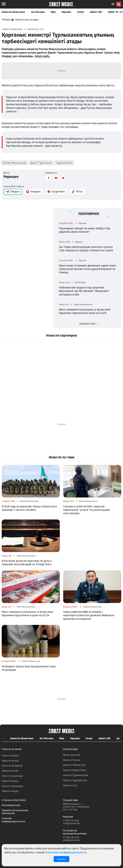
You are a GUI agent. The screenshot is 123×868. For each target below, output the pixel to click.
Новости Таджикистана (75, 780)
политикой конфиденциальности (66, 852)
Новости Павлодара (12, 786)
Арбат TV (115, 12)
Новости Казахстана (13, 12)
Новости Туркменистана (76, 775)
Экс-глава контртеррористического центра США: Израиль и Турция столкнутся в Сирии (86, 249)
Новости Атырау (10, 791)
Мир (53, 12)
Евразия (66, 12)
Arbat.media (42, 56)
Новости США (70, 786)
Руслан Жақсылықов (14, 163)
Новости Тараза (10, 781)
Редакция (11, 177)
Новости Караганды (12, 776)
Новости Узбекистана (74, 765)
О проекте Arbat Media (14, 800)
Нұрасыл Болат (64, 163)
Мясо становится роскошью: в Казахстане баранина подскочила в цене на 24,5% (85, 311)
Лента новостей (71, 755)
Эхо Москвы (38, 12)
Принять (61, 859)
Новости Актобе (10, 771)
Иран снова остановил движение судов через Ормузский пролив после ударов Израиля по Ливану (87, 269)
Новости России (71, 760)
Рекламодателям (11, 805)
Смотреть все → (89, 324)
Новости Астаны (10, 761)
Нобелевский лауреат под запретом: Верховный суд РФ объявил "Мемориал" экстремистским (84, 291)
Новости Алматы (11, 756)
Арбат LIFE (96, 12)
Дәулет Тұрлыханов (41, 163)
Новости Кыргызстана (75, 770)
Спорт (81, 12)
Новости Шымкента (12, 766)
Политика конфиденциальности (13, 820)
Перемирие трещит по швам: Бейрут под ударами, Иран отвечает (84, 230)
